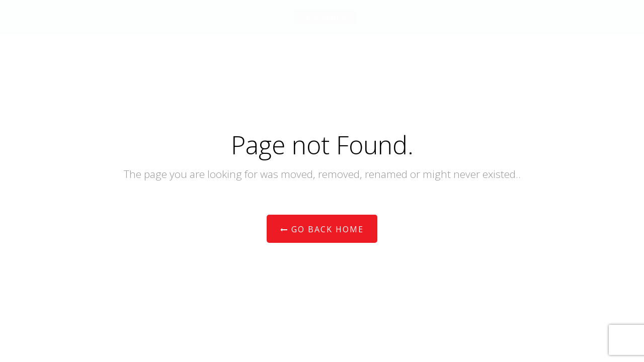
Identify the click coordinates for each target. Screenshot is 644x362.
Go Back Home (322, 229)
